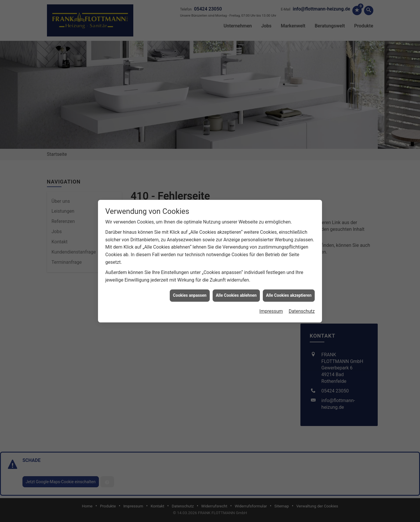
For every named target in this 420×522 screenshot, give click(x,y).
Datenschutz (302, 286)
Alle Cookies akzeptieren (289, 271)
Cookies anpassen (190, 271)
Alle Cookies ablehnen (236, 271)
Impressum (271, 286)
